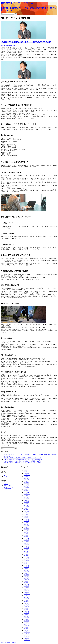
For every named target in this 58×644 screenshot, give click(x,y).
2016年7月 (26, 607)
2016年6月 (26, 608)
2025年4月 (26, 488)
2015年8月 (26, 618)
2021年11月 (27, 553)
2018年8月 (26, 584)
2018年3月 (26, 589)
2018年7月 (26, 586)
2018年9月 (26, 583)
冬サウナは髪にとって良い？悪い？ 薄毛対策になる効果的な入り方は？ (23, 461)
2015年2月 (26, 627)
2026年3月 (26, 470)
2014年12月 (27, 629)
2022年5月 (26, 543)
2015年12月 (27, 616)
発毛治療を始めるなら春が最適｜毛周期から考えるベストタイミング (22, 458)
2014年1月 (26, 638)
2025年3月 (26, 489)
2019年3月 (26, 580)
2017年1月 (26, 602)
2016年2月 (26, 613)
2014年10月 (27, 632)
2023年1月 (26, 530)
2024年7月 (26, 502)
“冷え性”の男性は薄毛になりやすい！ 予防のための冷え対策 (26, 42)
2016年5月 (26, 610)
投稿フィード (7, 486)
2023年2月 (26, 529)
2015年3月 (26, 626)
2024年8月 (26, 500)
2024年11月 (27, 496)
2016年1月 (26, 615)
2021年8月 (26, 557)
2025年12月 (27, 475)
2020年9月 (26, 572)
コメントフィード (8, 487)
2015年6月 (26, 621)
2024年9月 (26, 499)
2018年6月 (26, 588)
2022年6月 (26, 542)
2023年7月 (26, 521)
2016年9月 (26, 605)
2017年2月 (26, 600)
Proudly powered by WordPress (8, 643)
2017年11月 (27, 594)
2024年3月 (26, 508)
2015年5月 (26, 623)
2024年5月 (26, 505)
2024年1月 (26, 511)
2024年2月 (26, 510)
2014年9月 (26, 634)
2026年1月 (26, 473)
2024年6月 (26, 504)
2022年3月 (26, 546)
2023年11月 (27, 515)
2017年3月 (26, 599)
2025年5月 (26, 486)
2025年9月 (26, 480)
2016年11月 (27, 603)
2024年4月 (26, 507)
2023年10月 (27, 516)
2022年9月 (26, 537)
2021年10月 (27, 554)
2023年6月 (26, 523)
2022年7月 (26, 540)
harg (10, 45)
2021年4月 (26, 564)
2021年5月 (26, 562)
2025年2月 (26, 491)
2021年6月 (26, 561)
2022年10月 (27, 535)
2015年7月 (26, 619)
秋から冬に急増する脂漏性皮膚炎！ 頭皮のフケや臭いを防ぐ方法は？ (23, 463)
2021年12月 (27, 551)
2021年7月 (26, 559)
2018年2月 (26, 591)
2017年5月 (26, 597)
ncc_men (13, 45)
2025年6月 (26, 484)
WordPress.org (7, 489)
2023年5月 (26, 524)
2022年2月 (26, 548)
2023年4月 (26, 526)
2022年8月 (26, 538)
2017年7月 (26, 596)
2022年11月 (27, 534)
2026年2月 (26, 472)
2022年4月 (26, 545)
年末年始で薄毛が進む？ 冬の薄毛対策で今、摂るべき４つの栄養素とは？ (24, 459)
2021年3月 (26, 565)
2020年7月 (26, 575)
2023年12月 (27, 513)
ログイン (6, 484)
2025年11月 (27, 477)
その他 (5, 476)
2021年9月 (26, 556)
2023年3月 (26, 527)
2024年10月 (27, 497)
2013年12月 (27, 640)
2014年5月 (26, 635)
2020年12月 (27, 569)
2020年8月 (26, 573)
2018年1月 (26, 592)
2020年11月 (27, 570)
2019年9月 (26, 578)
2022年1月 (26, 550)
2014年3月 (26, 637)
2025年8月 (26, 481)
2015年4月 (26, 624)
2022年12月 (27, 532)
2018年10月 (27, 581)
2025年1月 (26, 492)
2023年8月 (26, 519)
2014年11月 (27, 630)
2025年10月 (27, 478)
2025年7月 (26, 483)
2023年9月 (26, 518)
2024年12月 (27, 494)
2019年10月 (27, 577)
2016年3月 (26, 611)
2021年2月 (26, 567)
